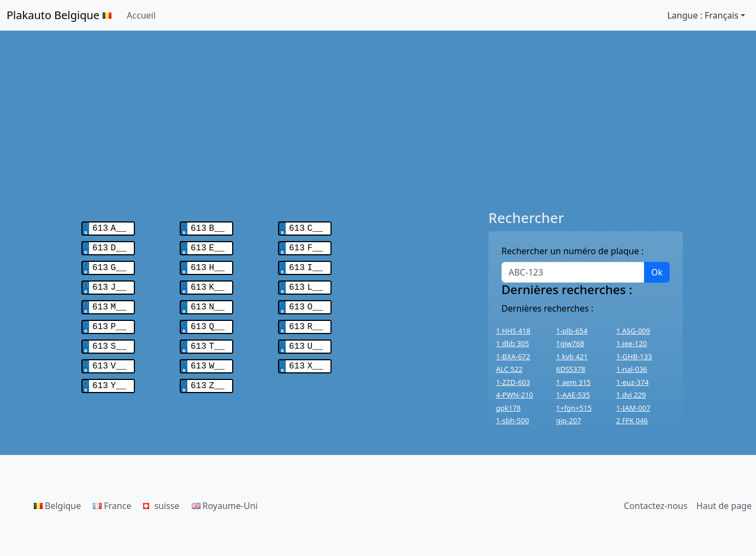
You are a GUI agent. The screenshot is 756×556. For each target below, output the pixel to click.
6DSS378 (571, 369)
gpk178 (508, 408)
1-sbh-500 (512, 420)
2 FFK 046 (632, 420)
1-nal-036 (632, 369)
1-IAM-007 (633, 408)
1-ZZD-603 (513, 382)
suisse (161, 506)
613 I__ (306, 265)
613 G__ (109, 265)
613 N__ (208, 302)
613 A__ (109, 227)
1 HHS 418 (513, 331)
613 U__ (306, 339)
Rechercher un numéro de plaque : (572, 251)
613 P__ (109, 320)
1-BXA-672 (513, 356)
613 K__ (208, 283)
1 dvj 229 (631, 395)
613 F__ (306, 246)
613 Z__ (208, 376)
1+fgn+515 (574, 408)
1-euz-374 (633, 382)
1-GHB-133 (634, 356)
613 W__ (208, 358)
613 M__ (109, 302)
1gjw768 (570, 343)
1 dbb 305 (513, 343)
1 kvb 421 (572, 356)
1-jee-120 (631, 343)
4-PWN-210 (515, 395)
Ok (657, 272)
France (112, 506)
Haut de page (724, 506)
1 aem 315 (573, 382)
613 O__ (306, 302)
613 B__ (208, 227)
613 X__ (306, 358)
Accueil (141, 15)
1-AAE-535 (573, 395)
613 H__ (208, 265)
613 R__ (306, 320)
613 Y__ (109, 376)
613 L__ (306, 283)
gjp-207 (569, 420)
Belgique (57, 506)
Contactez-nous (656, 506)
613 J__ (109, 283)
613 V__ (109, 358)
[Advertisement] (378, 120)
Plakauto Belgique (59, 15)
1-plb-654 (572, 331)
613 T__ (208, 339)
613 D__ (109, 246)
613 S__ (109, 339)
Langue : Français (703, 15)
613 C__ (306, 227)
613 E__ (208, 246)
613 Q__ (208, 320)
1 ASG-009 (633, 331)
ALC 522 (509, 369)
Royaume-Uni (225, 506)
